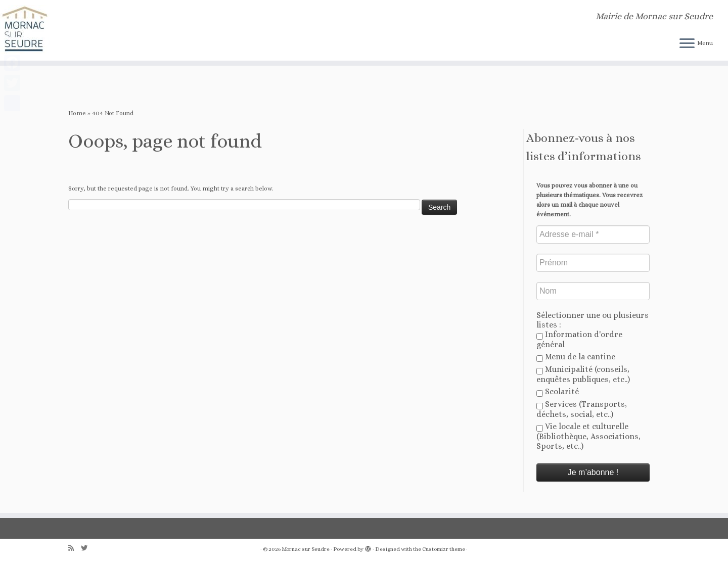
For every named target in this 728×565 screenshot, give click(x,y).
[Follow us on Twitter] (87, 548)
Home (77, 113)
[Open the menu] (687, 44)
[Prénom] (593, 263)
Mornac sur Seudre (306, 549)
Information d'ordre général (579, 339)
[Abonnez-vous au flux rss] (75, 548)
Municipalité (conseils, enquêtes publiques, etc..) (583, 374)
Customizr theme (444, 549)
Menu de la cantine (576, 357)
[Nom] (593, 291)
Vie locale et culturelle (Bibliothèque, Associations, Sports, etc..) (588, 436)
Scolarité (558, 392)
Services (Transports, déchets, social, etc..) (582, 409)
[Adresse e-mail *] (593, 234)
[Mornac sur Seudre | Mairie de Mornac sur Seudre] (84, 30)
